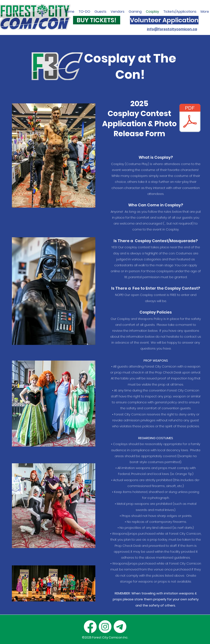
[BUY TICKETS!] (97, 20)
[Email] (120, 627)
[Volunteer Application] (164, 20)
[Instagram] (105, 627)
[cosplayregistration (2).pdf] (190, 118)
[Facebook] (90, 627)
